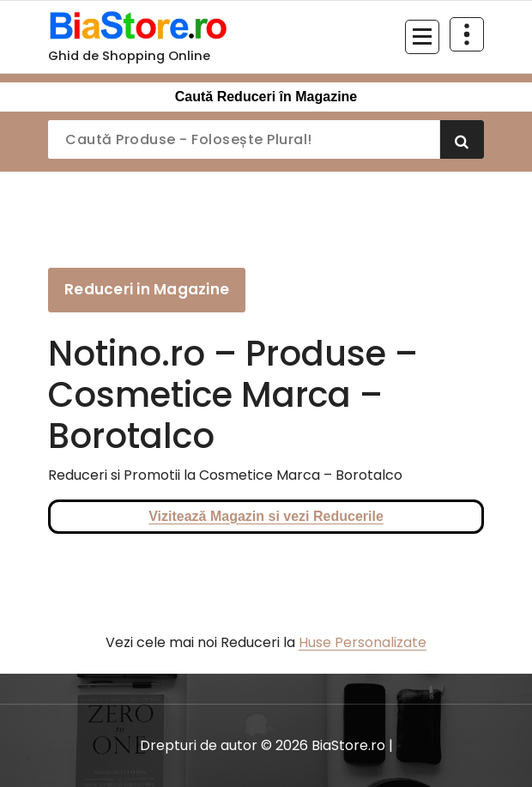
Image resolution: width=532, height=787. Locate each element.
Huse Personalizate (363, 642)
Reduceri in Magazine (147, 289)
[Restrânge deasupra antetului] (467, 34)
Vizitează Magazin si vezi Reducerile (266, 516)
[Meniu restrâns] (422, 37)
